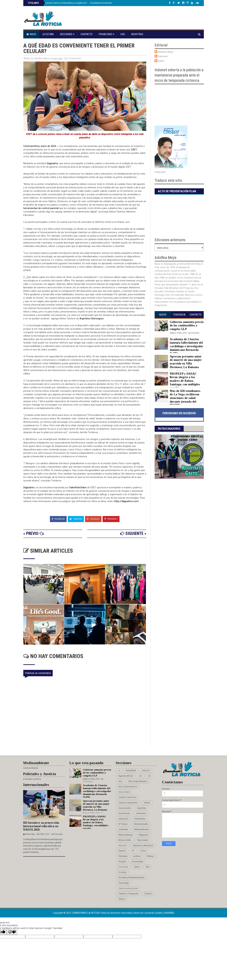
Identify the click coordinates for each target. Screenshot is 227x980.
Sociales (122, 872)
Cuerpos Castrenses (128, 803)
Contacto (86, 34)
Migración (144, 835)
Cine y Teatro (124, 792)
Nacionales (143, 840)
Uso (123, 34)
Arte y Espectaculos (138, 781)
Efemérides (140, 819)
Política (150, 856)
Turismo (148, 894)
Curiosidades (125, 808)
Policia (143, 851)
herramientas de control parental (41, 208)
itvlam (161, 61)
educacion (141, 813)
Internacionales (141, 824)
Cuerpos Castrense (127, 797)
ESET (134, 150)
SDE (148, 867)
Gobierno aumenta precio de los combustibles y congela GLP (57, 3)
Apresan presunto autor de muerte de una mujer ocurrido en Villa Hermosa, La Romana (186, 362)
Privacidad (106, 34)
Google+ (93, 519)
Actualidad (131, 770)
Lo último (48, 34)
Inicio (31, 34)
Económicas (124, 813)
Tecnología (124, 883)
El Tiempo (123, 824)
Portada (122, 862)
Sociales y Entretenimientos (131, 877)
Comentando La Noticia (86, 913)
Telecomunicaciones (128, 888)
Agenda (146, 770)
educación (123, 819)
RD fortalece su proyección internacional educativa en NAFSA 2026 (41, 826)
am (141, 776)
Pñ (133, 851)
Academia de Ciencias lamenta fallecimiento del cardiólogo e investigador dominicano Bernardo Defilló (186, 346)
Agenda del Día (126, 776)
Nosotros (137, 34)
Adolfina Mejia (165, 52)
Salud (137, 867)
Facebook (58, 519)
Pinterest (111, 519)
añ (149, 776)
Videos (122, 899)
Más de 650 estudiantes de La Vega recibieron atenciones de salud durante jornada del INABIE (185, 398)
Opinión (122, 851)
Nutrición (123, 845)
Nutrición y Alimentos (143, 845)
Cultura (147, 803)
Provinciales (137, 862)
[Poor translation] (12, 932)
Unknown (163, 56)
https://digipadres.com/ (126, 501)
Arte (120, 781)
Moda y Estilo (125, 840)
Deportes (141, 808)
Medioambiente (142, 829)
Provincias (123, 867)
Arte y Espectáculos (128, 787)
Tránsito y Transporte (128, 894)
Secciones (67, 34)
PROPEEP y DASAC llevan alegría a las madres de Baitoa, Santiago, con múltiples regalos (185, 381)
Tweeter (76, 519)
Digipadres (53, 163)
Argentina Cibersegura (91, 319)
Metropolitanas (126, 835)
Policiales (123, 856)
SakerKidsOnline (78, 487)
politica (137, 856)
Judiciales (123, 829)
